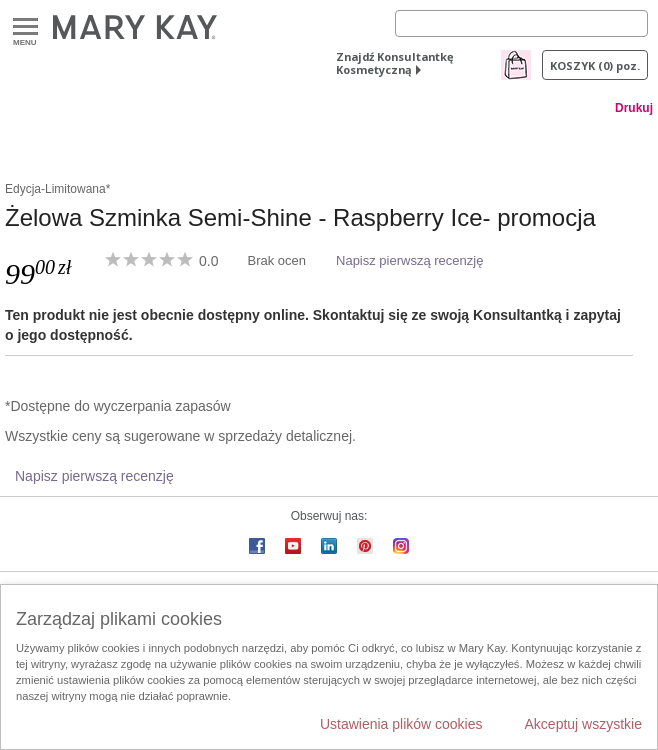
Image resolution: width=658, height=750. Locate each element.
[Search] (521, 23)
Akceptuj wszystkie (583, 724)
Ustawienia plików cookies (401, 724)
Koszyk (595, 65)
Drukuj (634, 108)
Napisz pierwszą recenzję (409, 260)
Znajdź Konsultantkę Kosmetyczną (395, 63)
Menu (25, 27)
